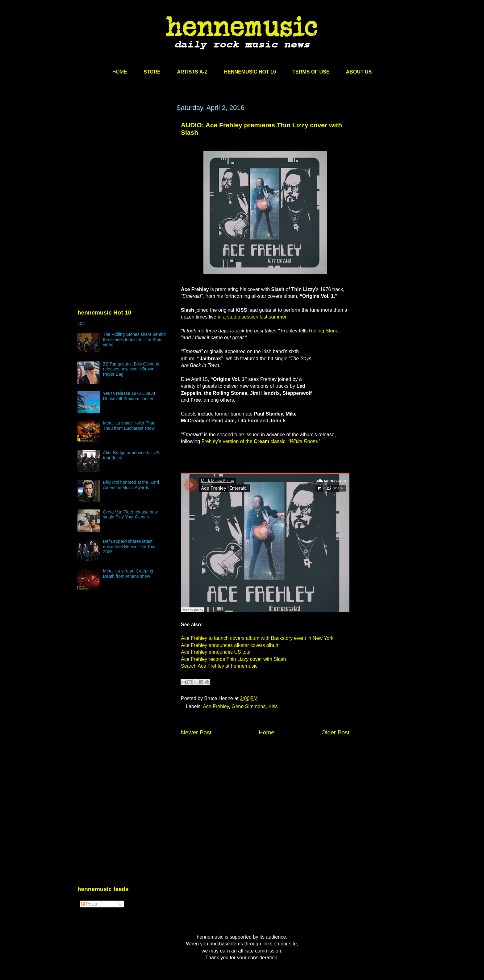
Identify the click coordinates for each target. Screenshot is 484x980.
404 (81, 323)
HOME (120, 72)
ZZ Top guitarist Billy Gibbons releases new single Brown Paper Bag (131, 369)
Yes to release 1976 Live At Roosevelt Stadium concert (129, 396)
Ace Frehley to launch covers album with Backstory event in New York (257, 638)
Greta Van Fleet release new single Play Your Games (130, 515)
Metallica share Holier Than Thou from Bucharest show (129, 426)
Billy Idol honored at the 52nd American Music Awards (131, 485)
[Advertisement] (124, 163)
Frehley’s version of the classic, (261, 441)
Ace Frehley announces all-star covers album (230, 645)
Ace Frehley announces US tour (216, 652)
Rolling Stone (324, 331)
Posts (89, 904)
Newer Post (196, 732)
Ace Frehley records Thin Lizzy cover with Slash (233, 659)
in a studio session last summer (252, 317)
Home (267, 732)
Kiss (273, 706)
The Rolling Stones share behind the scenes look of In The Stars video (134, 340)
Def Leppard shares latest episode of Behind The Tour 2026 (129, 547)
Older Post (335, 732)
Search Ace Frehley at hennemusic (219, 666)
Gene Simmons (248, 706)
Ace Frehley (216, 706)
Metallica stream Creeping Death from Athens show (128, 574)
